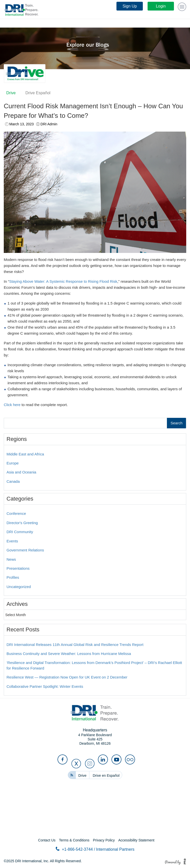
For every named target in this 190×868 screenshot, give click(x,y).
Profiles (13, 577)
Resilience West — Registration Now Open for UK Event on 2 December (67, 677)
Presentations (18, 568)
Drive (11, 93)
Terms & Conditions (74, 840)
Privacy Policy (104, 840)
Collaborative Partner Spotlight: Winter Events (45, 686)
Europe (13, 463)
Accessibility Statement (136, 840)
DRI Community (20, 532)
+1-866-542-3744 (75, 849)
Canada (13, 481)
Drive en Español (106, 776)
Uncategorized (19, 587)
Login (161, 6)
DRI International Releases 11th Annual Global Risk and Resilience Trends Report (75, 645)
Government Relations (25, 550)
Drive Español (38, 93)
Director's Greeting (22, 523)
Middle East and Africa (25, 454)
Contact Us (47, 840)
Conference (16, 513)
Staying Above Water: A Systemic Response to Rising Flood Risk (63, 281)
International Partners (115, 849)
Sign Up (130, 6)
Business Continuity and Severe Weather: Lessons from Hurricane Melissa (69, 654)
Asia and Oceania (21, 472)
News (11, 559)
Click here (12, 405)
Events (12, 541)
